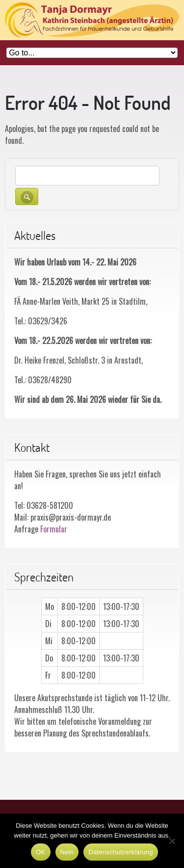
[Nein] (172, 841)
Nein (67, 852)
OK (40, 852)
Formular (54, 529)
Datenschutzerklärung (120, 852)
